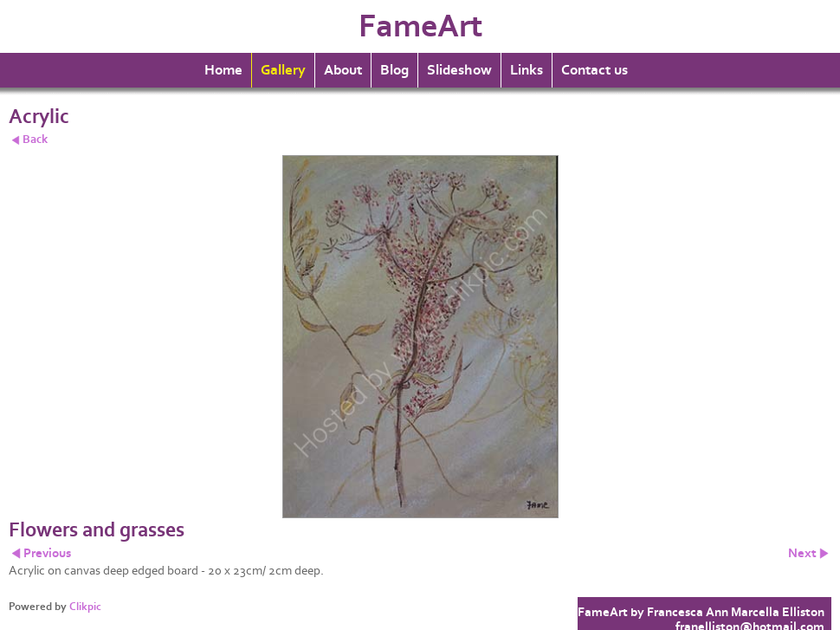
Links (527, 70)
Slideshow (459, 70)
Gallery (283, 70)
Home (223, 70)
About (343, 70)
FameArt (420, 26)
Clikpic (85, 607)
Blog (394, 70)
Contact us (594, 70)
